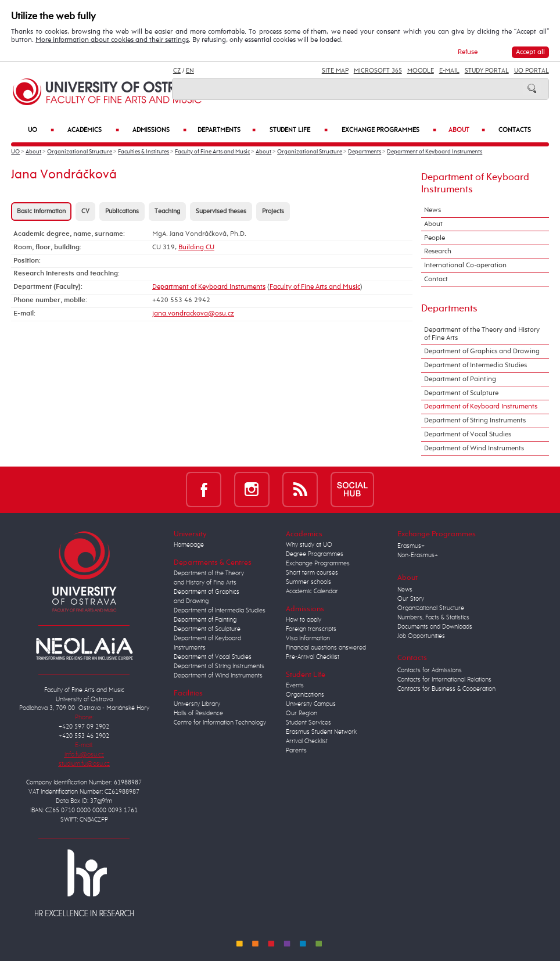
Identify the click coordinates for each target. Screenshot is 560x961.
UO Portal (532, 71)
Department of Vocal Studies (468, 435)
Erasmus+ (411, 546)
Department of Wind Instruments (474, 449)
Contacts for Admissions (430, 670)
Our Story (411, 599)
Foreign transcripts (311, 629)
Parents (296, 751)
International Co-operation (465, 266)
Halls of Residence (198, 713)
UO (41, 130)
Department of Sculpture (461, 393)
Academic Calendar (312, 591)
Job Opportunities (421, 636)
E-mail (449, 71)
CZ (177, 71)
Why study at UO (309, 545)
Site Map (335, 71)
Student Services (308, 723)
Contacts (515, 130)
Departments (227, 130)
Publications (122, 211)
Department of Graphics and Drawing (482, 352)
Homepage (189, 545)
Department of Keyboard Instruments (435, 152)
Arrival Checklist (307, 741)
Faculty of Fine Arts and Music (212, 152)
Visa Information (308, 639)
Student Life (299, 130)
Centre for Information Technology (220, 723)
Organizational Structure (80, 152)
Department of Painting (460, 379)
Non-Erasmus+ (418, 555)
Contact (436, 279)
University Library (197, 704)
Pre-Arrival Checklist (313, 657)
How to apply (304, 620)
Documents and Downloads (435, 627)
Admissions (159, 130)
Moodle (421, 71)
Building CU (196, 248)
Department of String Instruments (475, 421)
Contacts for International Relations (444, 680)
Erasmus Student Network (321, 732)
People (435, 238)
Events (295, 686)
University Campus (311, 704)
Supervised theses (221, 211)
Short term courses (312, 573)
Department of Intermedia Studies (475, 365)
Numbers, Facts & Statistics (433, 618)
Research (438, 252)
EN (190, 71)
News (432, 210)
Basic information (41, 211)
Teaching (167, 211)
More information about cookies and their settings (112, 40)
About (467, 130)
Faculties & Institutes (143, 152)
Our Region (301, 713)
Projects (273, 211)
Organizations (305, 695)
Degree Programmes (315, 554)
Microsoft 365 (378, 71)
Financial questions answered (326, 648)
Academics (93, 130)
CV (85, 211)
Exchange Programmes (389, 130)
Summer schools (308, 582)
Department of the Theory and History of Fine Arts (482, 334)
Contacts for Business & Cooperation (446, 689)
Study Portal (487, 71)
